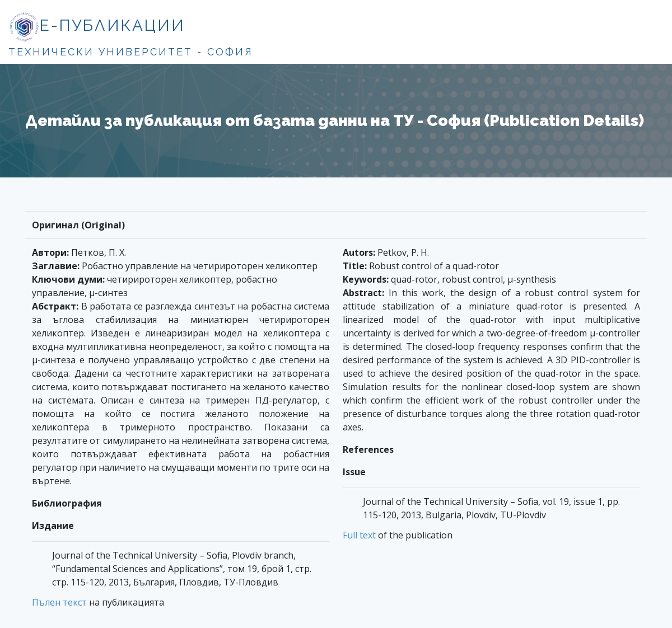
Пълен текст (59, 602)
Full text (359, 535)
